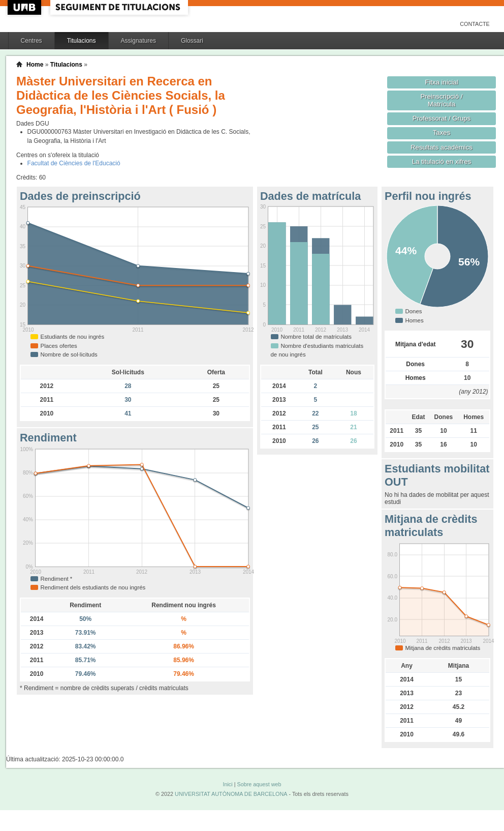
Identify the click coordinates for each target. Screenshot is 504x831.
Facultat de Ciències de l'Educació (74, 163)
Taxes (442, 132)
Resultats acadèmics (442, 147)
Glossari (192, 41)
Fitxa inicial (441, 82)
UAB (25, 7)
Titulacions (82, 41)
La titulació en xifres (442, 161)
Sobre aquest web (259, 784)
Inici (227, 784)
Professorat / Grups (442, 118)
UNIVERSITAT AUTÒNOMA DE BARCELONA (231, 794)
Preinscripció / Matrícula (442, 100)
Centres (31, 41)
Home (35, 65)
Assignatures (138, 41)
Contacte (475, 24)
